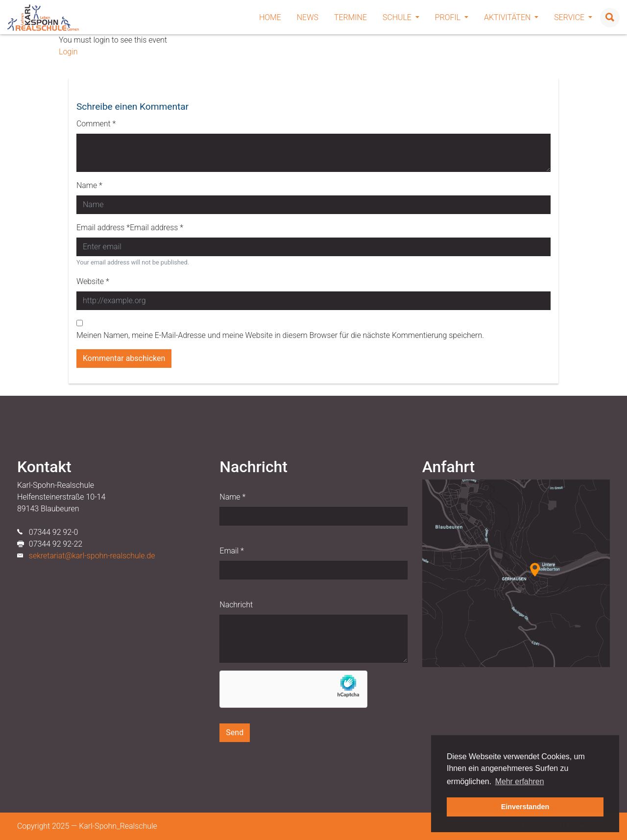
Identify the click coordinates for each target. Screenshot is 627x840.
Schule (401, 17)
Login (68, 52)
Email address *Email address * (130, 228)
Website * (93, 281)
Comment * (96, 124)
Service (573, 17)
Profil (452, 17)
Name (232, 497)
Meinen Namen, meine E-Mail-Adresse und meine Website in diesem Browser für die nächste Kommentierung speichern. (280, 335)
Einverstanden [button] (525, 807)
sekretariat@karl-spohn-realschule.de (92, 556)
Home (270, 17)
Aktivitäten (511, 17)
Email (231, 551)
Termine (350, 17)
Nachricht (236, 605)
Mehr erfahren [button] (520, 781)
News (308, 17)
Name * (89, 185)
